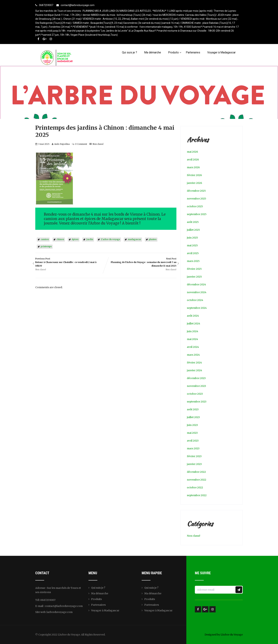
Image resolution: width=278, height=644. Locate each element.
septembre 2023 (197, 402)
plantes (153, 239)
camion (45, 239)
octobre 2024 (195, 300)
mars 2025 (193, 261)
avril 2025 (193, 253)
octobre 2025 (195, 206)
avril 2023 (193, 441)
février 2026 (194, 175)
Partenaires (193, 52)
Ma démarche (153, 52)
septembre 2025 (197, 214)
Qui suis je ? (130, 52)
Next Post (141, 263)
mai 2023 (192, 433)
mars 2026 (193, 167)
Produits (175, 52)
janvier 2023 (194, 464)
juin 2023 (192, 425)
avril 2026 (193, 160)
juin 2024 (193, 331)
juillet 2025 (193, 230)
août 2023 (193, 409)
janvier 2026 (194, 183)
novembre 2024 (197, 292)
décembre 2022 (196, 472)
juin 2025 (192, 238)
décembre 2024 (196, 284)
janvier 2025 (194, 277)
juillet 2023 (193, 417)
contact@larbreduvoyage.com (78, 5)
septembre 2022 (197, 495)
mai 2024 (192, 339)
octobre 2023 (195, 394)
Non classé (98, 144)
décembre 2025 (196, 191)
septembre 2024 (197, 308)
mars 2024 (193, 355)
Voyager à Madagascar (221, 52)
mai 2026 (192, 152)
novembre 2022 (197, 480)
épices (75, 239)
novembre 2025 (197, 199)
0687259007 (46, 5)
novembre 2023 (196, 386)
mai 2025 (192, 245)
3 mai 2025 (44, 144)
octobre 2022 (195, 487)
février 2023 (194, 456)
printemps (46, 246)
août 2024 (193, 316)
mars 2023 (193, 448)
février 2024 (194, 363)
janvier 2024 (194, 370)
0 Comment (81, 144)
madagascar (134, 239)
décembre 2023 (196, 378)
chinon (60, 239)
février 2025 (194, 269)
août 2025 (193, 222)
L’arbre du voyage (110, 239)
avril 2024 (193, 347)
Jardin (90, 239)
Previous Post (71, 263)
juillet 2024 (194, 324)
